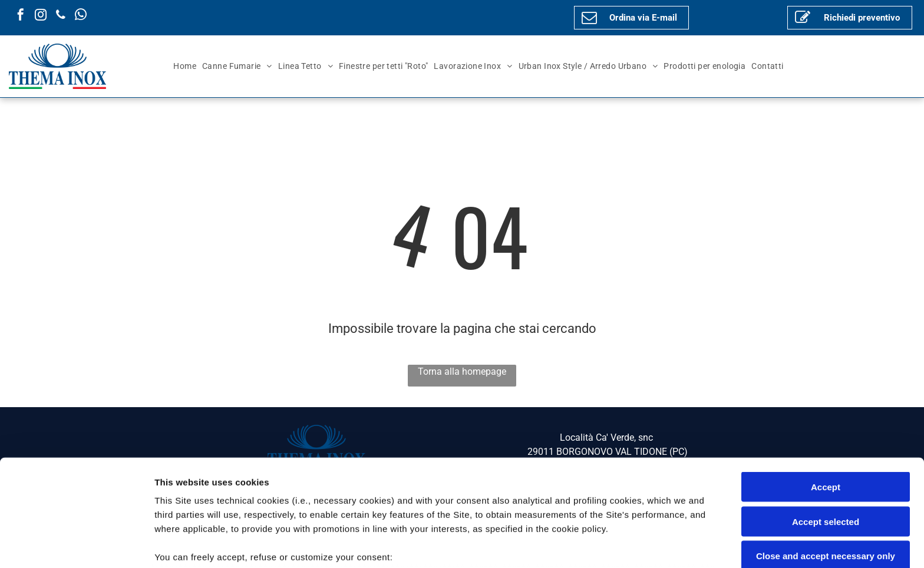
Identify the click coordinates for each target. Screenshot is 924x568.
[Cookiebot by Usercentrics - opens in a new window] (76, 545)
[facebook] (21, 16)
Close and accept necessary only (826, 465)
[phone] (61, 16)
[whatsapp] (81, 16)
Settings (599, 545)
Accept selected (826, 430)
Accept (826, 396)
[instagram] (41, 16)
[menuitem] (185, 66)
